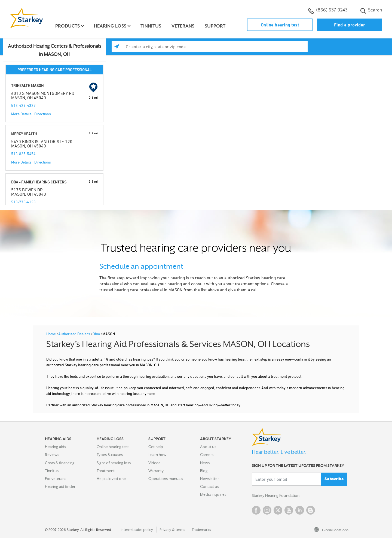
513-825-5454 (23, 154)
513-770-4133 (23, 202)
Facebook (256, 510)
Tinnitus (151, 26)
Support (215, 26)
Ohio (97, 334)
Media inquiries (213, 494)
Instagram (267, 510)
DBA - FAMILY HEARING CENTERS (39, 182)
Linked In (300, 510)
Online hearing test (280, 25)
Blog (204, 471)
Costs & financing (60, 463)
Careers (207, 455)
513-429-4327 (23, 105)
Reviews (52, 455)
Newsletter (209, 479)
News (205, 463)
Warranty (156, 471)
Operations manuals (166, 479)
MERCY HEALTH (24, 134)
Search (371, 11)
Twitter (278, 510)
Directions (43, 114)
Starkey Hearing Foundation (276, 495)
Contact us (209, 486)
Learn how (157, 455)
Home (51, 334)
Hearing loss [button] (110, 26)
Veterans (183, 26)
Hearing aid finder (60, 486)
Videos (154, 463)
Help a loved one (111, 479)
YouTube (289, 510)
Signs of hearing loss (114, 463)
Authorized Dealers (75, 334)
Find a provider (350, 25)
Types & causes (110, 455)
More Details (21, 114)
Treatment (106, 471)
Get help (156, 447)
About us (208, 447)
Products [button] (68, 26)
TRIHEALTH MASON (27, 85)
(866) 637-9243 (328, 11)
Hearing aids (55, 447)
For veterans (56, 479)
